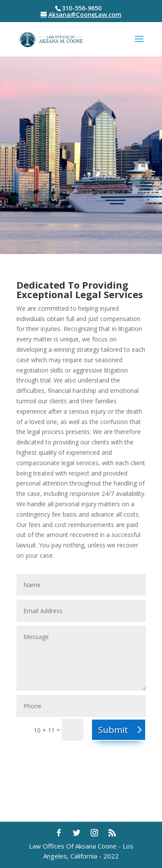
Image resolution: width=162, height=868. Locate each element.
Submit (113, 730)
